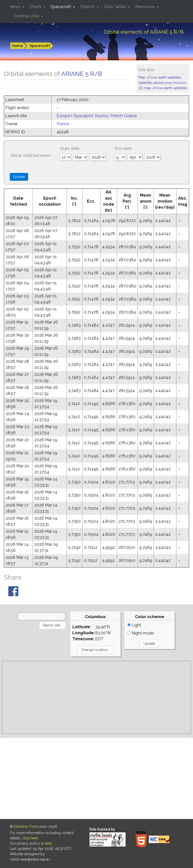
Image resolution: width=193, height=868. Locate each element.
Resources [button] (146, 7)
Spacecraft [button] (61, 7)
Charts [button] (36, 7)
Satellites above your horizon (162, 83)
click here (30, 838)
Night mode (141, 633)
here (48, 843)
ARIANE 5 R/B (82, 74)
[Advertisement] (96, 697)
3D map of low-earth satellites (163, 88)
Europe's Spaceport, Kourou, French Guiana (97, 116)
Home (18, 46)
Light (134, 625)
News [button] (16, 7)
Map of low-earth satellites (160, 77)
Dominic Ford (26, 827)
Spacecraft (40, 46)
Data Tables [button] (115, 7)
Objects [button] (88, 7)
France (63, 124)
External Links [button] (27, 16)
